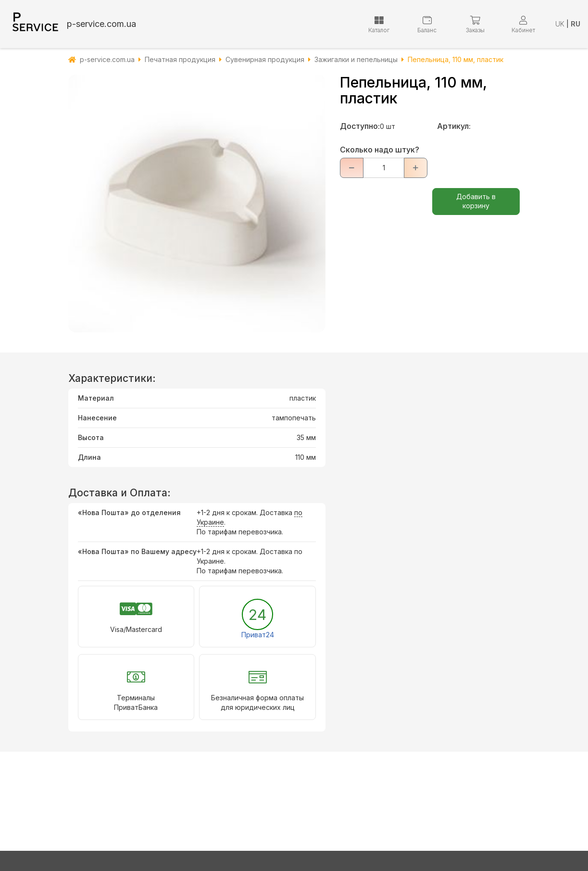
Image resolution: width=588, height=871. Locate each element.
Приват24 (258, 635)
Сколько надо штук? (380, 150)
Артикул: (454, 126)
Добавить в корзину (476, 201)
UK (560, 24)
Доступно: (360, 126)
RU (575, 24)
